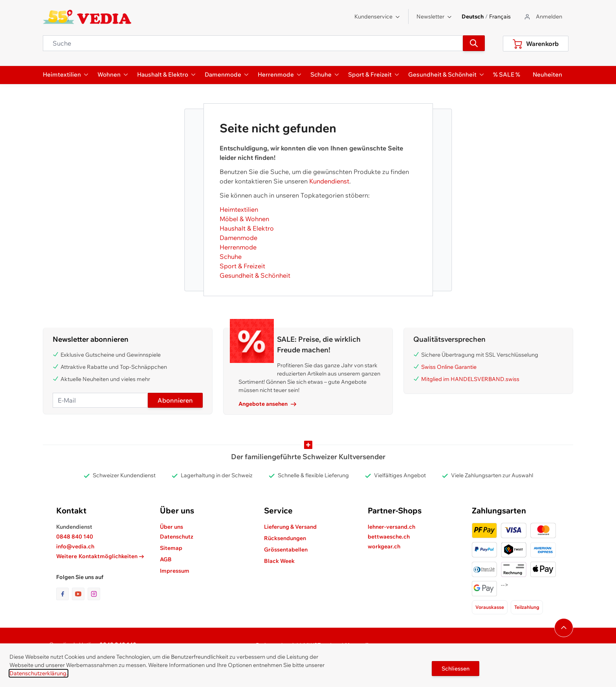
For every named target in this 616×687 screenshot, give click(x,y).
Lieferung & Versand (290, 527)
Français (500, 16)
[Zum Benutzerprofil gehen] (543, 17)
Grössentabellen (286, 550)
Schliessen (456, 669)
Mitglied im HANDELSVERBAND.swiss (470, 379)
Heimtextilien (239, 209)
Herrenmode (238, 247)
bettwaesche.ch (389, 537)
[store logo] (87, 17)
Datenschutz (177, 537)
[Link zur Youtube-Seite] (80, 594)
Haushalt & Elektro (247, 228)
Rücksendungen (285, 538)
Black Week (279, 561)
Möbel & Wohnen (244, 219)
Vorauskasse (490, 607)
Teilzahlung (527, 607)
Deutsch (473, 16)
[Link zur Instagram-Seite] (94, 594)
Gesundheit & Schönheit (255, 275)
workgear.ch (384, 546)
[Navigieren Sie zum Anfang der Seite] (564, 628)
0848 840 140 (75, 537)
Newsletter (434, 16)
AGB (166, 559)
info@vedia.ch (75, 546)
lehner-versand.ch (391, 527)
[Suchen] (474, 43)
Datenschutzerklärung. (38, 673)
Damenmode (238, 238)
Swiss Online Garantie (449, 367)
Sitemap (171, 548)
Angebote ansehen (267, 404)
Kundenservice (377, 16)
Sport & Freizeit (242, 266)
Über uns (171, 527)
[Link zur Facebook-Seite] (64, 594)
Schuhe (231, 256)
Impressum (175, 571)
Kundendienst (329, 181)
